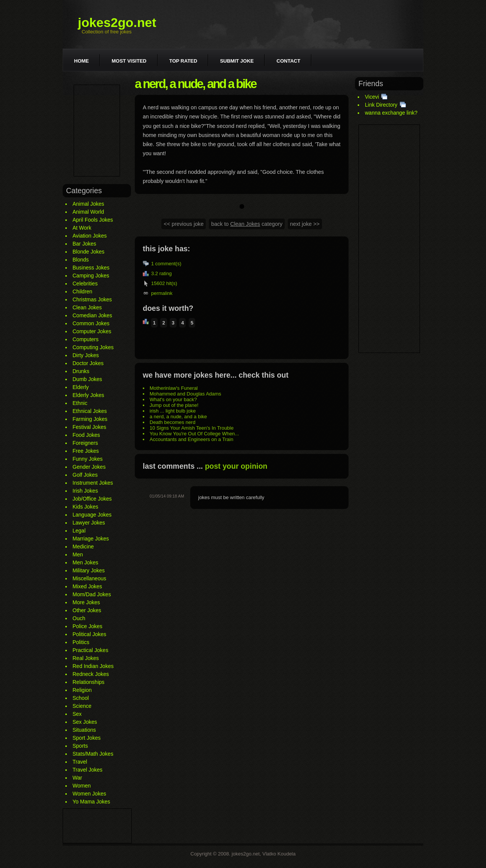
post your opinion (236, 466)
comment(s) (168, 264)
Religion (82, 690)
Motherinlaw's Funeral (174, 388)
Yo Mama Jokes (91, 802)
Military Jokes (89, 570)
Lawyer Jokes (89, 523)
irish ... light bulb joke (173, 411)
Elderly (81, 387)
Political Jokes (89, 634)
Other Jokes (87, 610)
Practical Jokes (90, 650)
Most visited (129, 61)
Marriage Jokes (91, 539)
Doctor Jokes (88, 363)
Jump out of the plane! (174, 405)
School (81, 698)
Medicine (83, 547)
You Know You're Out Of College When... (194, 434)
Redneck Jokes (91, 674)
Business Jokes (91, 268)
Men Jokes (85, 562)
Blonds (81, 260)
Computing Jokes (93, 347)
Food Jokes (86, 435)
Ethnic (80, 403)
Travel (80, 762)
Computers (85, 339)
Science (82, 706)
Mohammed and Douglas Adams (185, 394)
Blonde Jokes (88, 252)
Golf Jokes (85, 475)
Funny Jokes (88, 459)
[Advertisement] (97, 131)
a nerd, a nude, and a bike (178, 417)
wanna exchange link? (391, 113)
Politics (81, 642)
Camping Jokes (91, 276)
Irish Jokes (85, 491)
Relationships (88, 682)
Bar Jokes (84, 244)
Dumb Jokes (87, 379)
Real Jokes (86, 658)
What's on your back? (173, 399)
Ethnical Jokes (90, 411)
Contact (288, 61)
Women (82, 786)
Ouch (79, 618)
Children (82, 291)
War (77, 778)
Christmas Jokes (92, 299)
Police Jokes (88, 626)
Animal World (88, 212)
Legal (79, 531)
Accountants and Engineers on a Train (191, 439)
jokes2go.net (117, 22)
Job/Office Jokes (92, 499)
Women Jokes (89, 794)
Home (81, 61)
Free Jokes (86, 451)
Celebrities (85, 284)
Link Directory (381, 105)
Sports (80, 746)
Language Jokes (92, 515)
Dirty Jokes (86, 355)
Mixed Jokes (87, 586)
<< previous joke (184, 224)
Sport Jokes (87, 738)
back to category (247, 224)
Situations (84, 730)
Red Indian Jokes (93, 666)
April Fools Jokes (93, 220)
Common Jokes (91, 323)
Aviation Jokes (90, 236)
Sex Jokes (85, 722)
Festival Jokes (89, 427)
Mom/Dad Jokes (92, 594)
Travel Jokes (88, 770)
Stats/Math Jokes (93, 754)
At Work (82, 228)
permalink (162, 293)
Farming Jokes (90, 419)
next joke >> (305, 224)
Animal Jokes (88, 204)
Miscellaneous (89, 578)
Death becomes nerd (173, 422)
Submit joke (237, 61)
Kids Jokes (85, 507)
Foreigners (85, 443)
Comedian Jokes (92, 315)
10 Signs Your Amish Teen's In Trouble (192, 428)
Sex (77, 714)
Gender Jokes (89, 467)
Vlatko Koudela (279, 854)
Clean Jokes (87, 307)
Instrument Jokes (93, 483)
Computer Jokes (92, 331)
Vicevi (372, 97)
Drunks (81, 371)
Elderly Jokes (88, 395)
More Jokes (86, 602)
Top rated (183, 61)
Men (78, 555)
